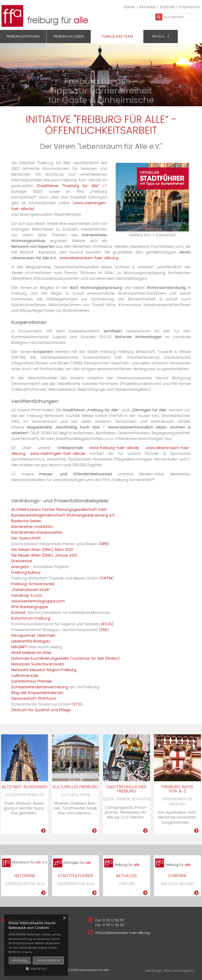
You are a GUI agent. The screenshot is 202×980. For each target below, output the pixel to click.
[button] (36, 968)
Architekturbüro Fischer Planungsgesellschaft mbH (59, 509)
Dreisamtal (22, 561)
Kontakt (167, 7)
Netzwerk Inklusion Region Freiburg (44, 670)
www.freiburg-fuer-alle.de (114, 448)
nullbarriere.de (25, 675)
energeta (20, 567)
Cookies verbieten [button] (48, 960)
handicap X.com (27, 595)
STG (77, 704)
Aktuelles (147, 7)
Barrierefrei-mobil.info (32, 527)
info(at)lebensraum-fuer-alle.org (123, 933)
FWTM (107, 578)
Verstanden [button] (20, 960)
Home (129, 7)
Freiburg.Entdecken (23, 36)
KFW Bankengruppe (30, 607)
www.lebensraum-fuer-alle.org (89, 258)
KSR (104, 630)
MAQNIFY (19, 647)
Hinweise (27, 952)
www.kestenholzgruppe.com (38, 601)
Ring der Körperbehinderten (37, 693)
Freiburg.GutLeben (69, 36)
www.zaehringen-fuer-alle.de (58, 453)
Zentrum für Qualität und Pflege (41, 710)
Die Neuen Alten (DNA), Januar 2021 (44, 555)
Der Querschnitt (26, 538)
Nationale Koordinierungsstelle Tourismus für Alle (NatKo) (66, 658)
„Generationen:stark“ (31, 590)
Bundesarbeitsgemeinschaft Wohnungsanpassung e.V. (63, 515)
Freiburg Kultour (26, 572)
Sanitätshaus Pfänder (32, 681)
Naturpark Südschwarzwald (37, 664)
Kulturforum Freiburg (31, 618)
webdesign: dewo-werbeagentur (170, 970)
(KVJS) (107, 624)
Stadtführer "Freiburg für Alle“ (70, 186)
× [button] (64, 918)
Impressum (190, 7)
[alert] (36, 945)
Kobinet (18, 612)
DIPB (104, 544)
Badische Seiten (26, 521)
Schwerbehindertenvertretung (40, 687)
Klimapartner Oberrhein (33, 635)
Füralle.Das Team (117, 36)
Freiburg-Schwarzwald (33, 584)
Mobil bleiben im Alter (31, 653)
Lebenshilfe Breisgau (31, 641)
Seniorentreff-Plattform (34, 698)
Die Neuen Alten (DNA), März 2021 (42, 549)
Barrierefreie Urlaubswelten (37, 532)
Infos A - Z (161, 36)
